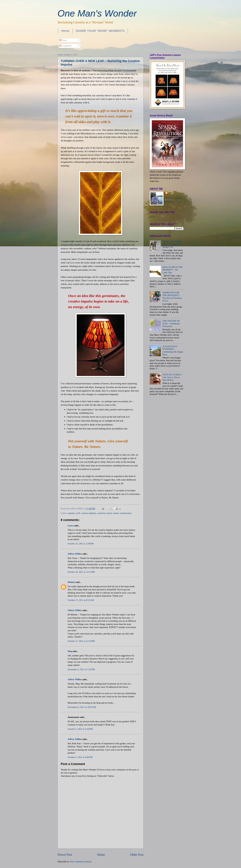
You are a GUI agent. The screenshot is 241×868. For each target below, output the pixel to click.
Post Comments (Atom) (81, 862)
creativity (101, 513)
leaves (110, 513)
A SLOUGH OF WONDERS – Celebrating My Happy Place (173, 350)
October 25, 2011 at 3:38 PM (81, 544)
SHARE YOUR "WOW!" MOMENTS (100, 31)
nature (116, 513)
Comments (65, 46)
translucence (126, 513)
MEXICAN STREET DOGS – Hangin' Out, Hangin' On (172, 244)
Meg (70, 651)
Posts (63, 40)
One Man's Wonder (97, 13)
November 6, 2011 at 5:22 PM (81, 669)
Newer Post (65, 855)
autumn (71, 513)
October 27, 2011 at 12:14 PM (81, 641)
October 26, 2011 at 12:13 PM (81, 572)
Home (65, 31)
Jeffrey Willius (75, 554)
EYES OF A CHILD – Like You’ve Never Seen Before (173, 377)
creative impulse (89, 513)
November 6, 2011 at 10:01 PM (82, 707)
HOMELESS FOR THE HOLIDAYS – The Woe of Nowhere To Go (172, 297)
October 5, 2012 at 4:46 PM (80, 757)
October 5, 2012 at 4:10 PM (80, 729)
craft (78, 513)
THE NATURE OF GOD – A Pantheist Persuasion (171, 324)
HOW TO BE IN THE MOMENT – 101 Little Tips (173, 270)
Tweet (152, 217)
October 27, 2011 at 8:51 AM (81, 600)
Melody (71, 582)
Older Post (137, 855)
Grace (71, 526)
